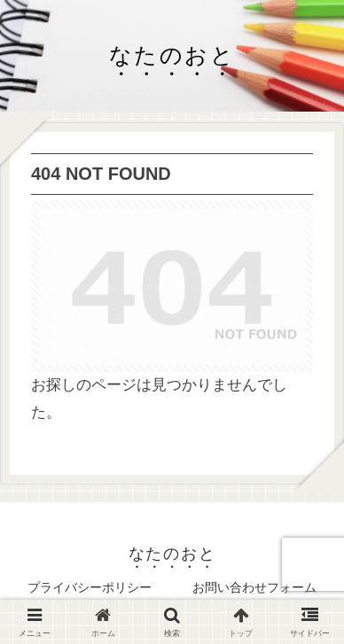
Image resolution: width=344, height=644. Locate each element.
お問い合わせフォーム (254, 587)
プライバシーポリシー (90, 587)
